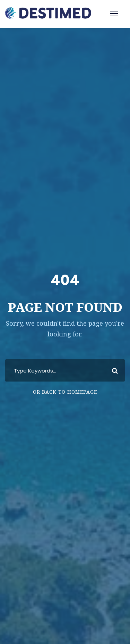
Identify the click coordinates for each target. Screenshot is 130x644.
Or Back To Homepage (65, 392)
